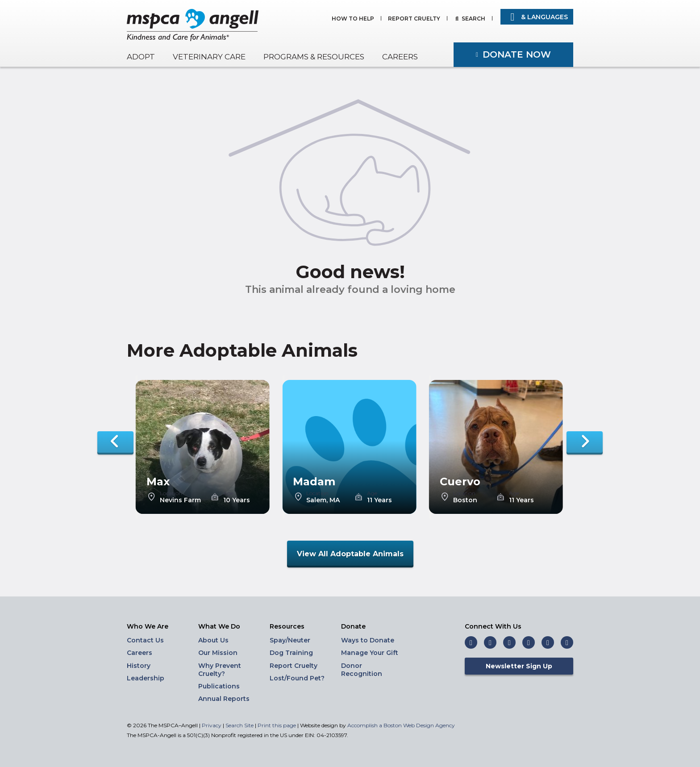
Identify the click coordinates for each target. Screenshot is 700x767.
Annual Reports (224, 699)
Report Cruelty (414, 19)
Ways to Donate (368, 640)
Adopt (141, 57)
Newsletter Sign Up (519, 666)
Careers (400, 57)
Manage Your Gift (370, 653)
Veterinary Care (209, 57)
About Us (213, 640)
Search (473, 19)
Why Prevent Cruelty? (220, 670)
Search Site (240, 725)
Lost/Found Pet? (297, 678)
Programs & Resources (314, 57)
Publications (219, 686)
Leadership (146, 678)
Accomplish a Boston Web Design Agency (401, 725)
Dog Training (291, 653)
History (139, 666)
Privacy (212, 725)
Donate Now (517, 54)
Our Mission (218, 653)
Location (171, 493)
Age (228, 493)
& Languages (537, 17)
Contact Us (145, 640)
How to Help (353, 19)
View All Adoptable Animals (350, 554)
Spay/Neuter (290, 640)
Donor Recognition (362, 670)
